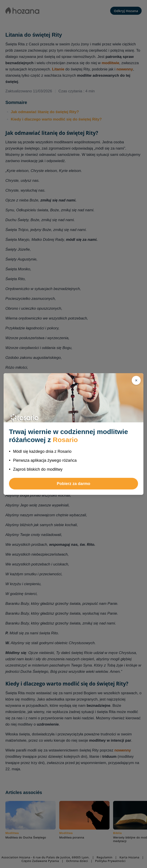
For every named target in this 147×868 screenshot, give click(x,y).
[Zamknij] (136, 380)
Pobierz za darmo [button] (73, 484)
